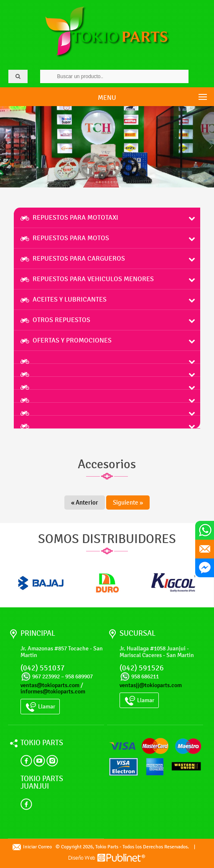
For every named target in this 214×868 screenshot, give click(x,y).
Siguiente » (128, 503)
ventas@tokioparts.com (50, 685)
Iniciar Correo (32, 847)
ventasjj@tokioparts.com (151, 685)
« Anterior (85, 503)
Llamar (40, 707)
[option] (41, 583)
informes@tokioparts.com (53, 692)
